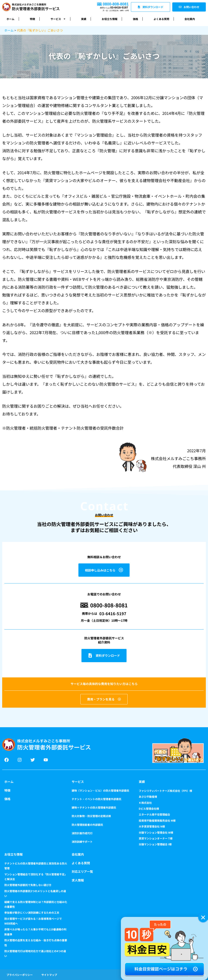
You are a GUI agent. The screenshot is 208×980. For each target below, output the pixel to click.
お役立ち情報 (110, 19)
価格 (135, 19)
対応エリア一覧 (82, 871)
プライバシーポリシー (20, 975)
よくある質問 (161, 19)
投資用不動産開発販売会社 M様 (157, 820)
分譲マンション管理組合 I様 (155, 844)
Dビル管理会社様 (149, 808)
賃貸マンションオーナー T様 (156, 838)
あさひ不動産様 (148, 797)
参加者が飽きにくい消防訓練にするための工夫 (32, 912)
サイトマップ (49, 975)
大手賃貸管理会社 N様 (152, 826)
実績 (84, 19)
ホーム (10, 19)
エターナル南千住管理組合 (154, 814)
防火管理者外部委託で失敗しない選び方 (28, 885)
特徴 (32, 19)
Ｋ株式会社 (145, 803)
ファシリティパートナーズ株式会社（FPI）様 (165, 791)
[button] (203, 917)
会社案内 (190, 19)
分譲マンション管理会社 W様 (156, 832)
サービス (58, 19)
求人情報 (78, 880)
